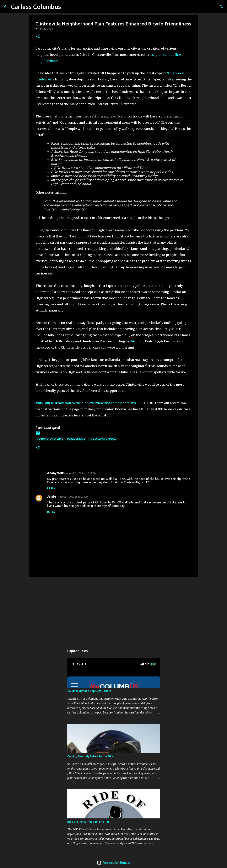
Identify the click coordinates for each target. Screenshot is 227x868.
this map (136, 341)
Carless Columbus (36, 7)
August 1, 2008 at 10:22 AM (81, 473)
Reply (51, 488)
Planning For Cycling (50, 439)
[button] (38, 37)
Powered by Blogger (114, 863)
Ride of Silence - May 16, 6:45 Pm (88, 822)
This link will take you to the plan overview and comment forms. (86, 403)
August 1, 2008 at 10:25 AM (73, 497)
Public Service (76, 439)
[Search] (222, 7)
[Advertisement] (114, 610)
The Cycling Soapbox (103, 439)
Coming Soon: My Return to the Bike (90, 756)
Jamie (52, 496)
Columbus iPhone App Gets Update (89, 691)
